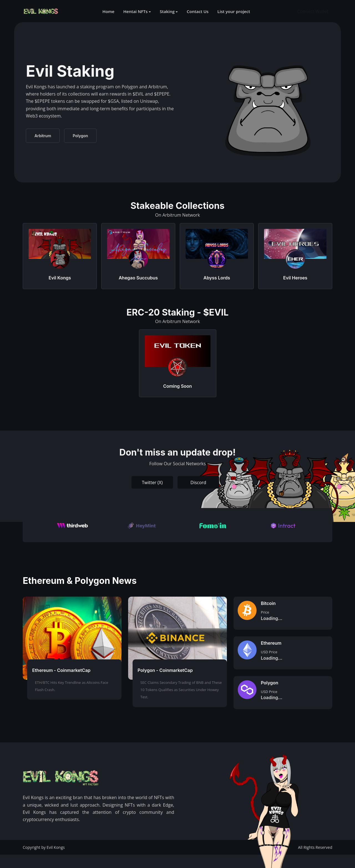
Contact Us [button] (198, 11)
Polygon (80, 136)
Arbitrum (43, 136)
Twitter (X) (152, 482)
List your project (234, 11)
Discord (198, 482)
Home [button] (108, 11)
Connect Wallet (313, 11)
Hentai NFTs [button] (136, 11)
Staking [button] (167, 11)
